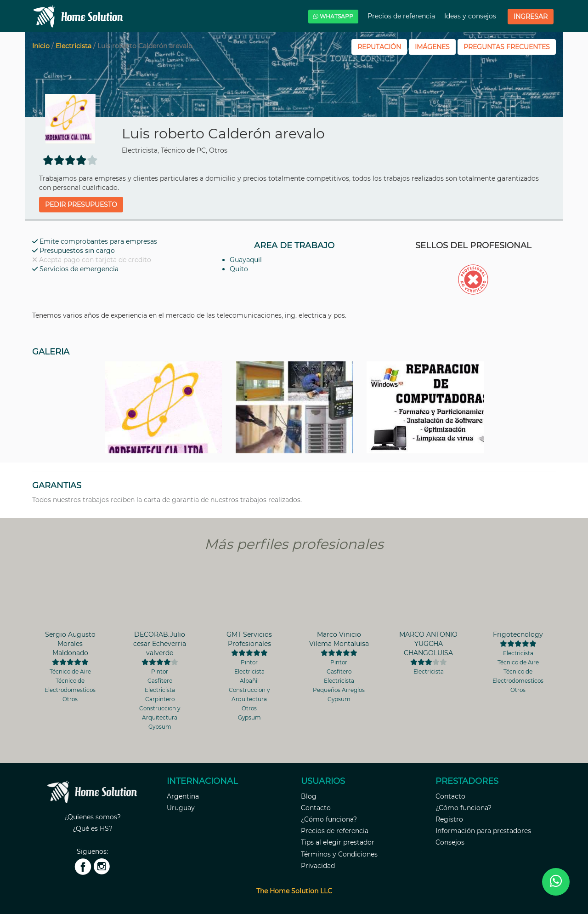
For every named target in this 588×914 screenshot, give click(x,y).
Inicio (41, 46)
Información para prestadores (483, 831)
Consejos (450, 842)
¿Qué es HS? (93, 828)
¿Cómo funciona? (329, 819)
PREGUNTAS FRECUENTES (507, 47)
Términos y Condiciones (339, 854)
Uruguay (181, 808)
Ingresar (531, 17)
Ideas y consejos (471, 16)
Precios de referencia (402, 16)
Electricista (73, 46)
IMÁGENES (432, 47)
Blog (309, 796)
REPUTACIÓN (379, 47)
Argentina (183, 796)
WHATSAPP (333, 16)
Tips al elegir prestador (338, 842)
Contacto (316, 808)
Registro (449, 819)
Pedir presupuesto (81, 205)
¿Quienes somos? (93, 817)
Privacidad (318, 866)
